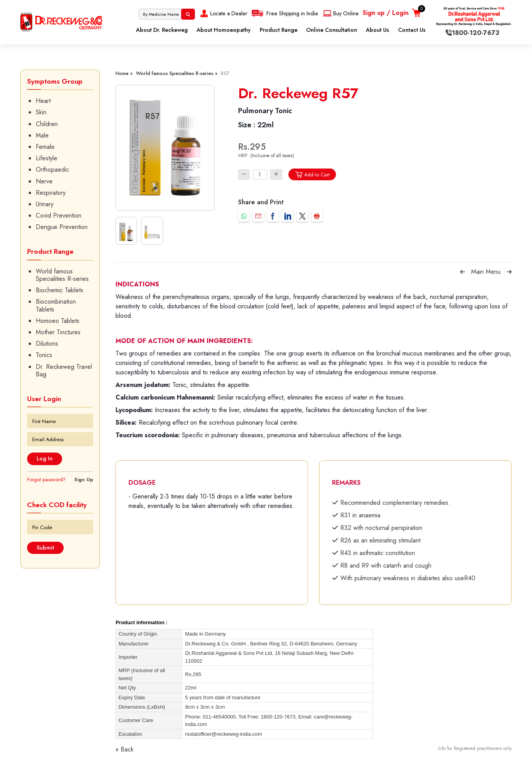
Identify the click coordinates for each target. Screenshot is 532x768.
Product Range (279, 30)
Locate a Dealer (223, 13)
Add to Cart (312, 175)
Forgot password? (46, 479)
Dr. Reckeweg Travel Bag (64, 370)
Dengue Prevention (62, 227)
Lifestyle (47, 158)
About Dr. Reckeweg (162, 30)
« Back (125, 749)
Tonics (44, 355)
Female (45, 147)
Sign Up (84, 479)
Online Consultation (332, 30)
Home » (124, 73)
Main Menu (486, 272)
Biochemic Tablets (60, 290)
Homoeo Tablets (58, 321)
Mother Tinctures (58, 332)
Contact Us (412, 30)
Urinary (45, 204)
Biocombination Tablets (56, 305)
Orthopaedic (52, 170)
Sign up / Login (386, 13)
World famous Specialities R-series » (177, 73)
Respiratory (51, 193)
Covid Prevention (59, 215)
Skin (41, 112)
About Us (377, 30)
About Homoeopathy (224, 30)
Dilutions (47, 344)
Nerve (44, 181)
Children (47, 124)
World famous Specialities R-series (62, 275)
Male (42, 135)
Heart (43, 101)
